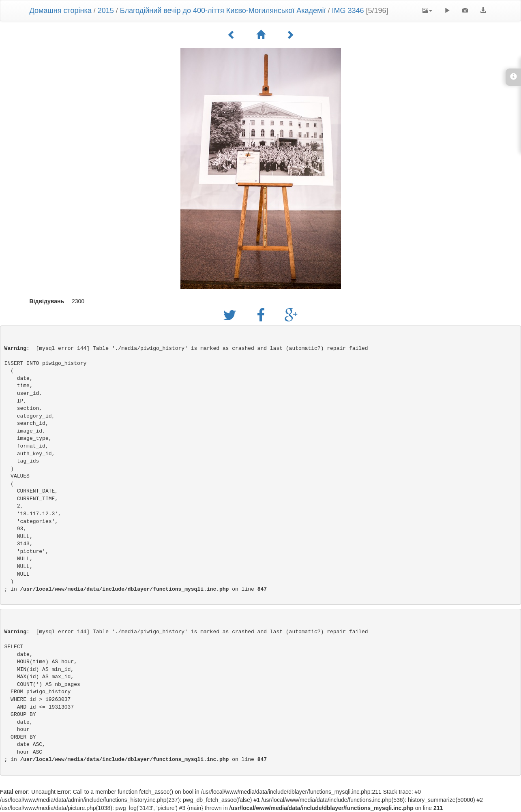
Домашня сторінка (61, 11)
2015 (106, 11)
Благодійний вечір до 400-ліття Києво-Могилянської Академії (224, 11)
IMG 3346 (348, 11)
